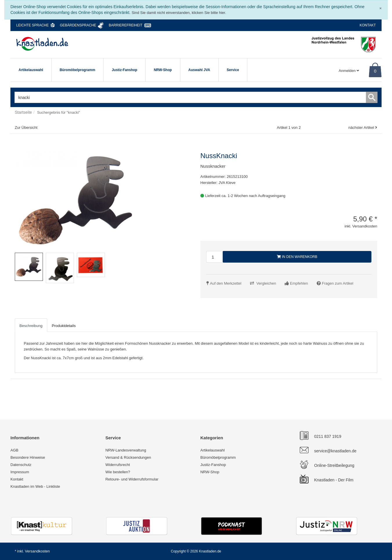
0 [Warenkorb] (375, 71)
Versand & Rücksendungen (128, 457)
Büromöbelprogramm (78, 70)
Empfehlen (299, 283)
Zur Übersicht (26, 128)
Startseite (23, 112)
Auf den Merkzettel (226, 283)
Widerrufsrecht (118, 465)
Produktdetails (64, 326)
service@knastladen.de (335, 451)
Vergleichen (266, 283)
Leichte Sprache (32, 25)
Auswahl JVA (199, 70)
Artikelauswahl (31, 70)
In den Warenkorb (297, 257)
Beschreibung (31, 326)
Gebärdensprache (78, 25)
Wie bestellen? (118, 472)
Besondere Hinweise (28, 457)
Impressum (20, 472)
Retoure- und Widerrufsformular (132, 479)
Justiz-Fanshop (124, 70)
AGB (14, 450)
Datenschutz (21, 465)
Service (233, 70)
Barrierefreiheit (126, 25)
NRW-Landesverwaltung (126, 450)
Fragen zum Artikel (337, 283)
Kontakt (368, 25)
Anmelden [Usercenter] (349, 71)
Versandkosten (37, 551)
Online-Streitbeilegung (334, 465)
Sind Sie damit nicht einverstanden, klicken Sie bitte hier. (179, 13)
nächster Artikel (362, 128)
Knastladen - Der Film (334, 480)
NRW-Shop (163, 70)
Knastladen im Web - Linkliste (35, 486)
